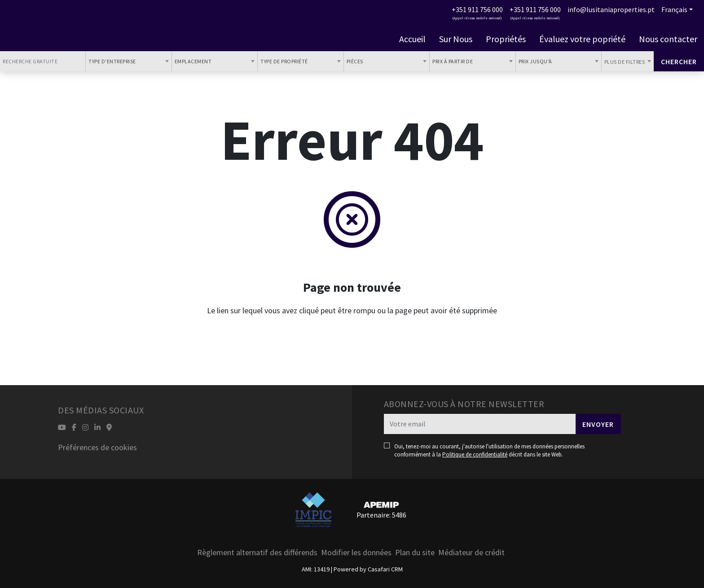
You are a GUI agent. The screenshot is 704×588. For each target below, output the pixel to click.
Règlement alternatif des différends (257, 552)
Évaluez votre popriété (582, 39)
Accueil (412, 39)
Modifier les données (356, 552)
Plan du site (415, 552)
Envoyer (598, 424)
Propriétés (506, 39)
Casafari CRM (385, 569)
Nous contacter (668, 39)
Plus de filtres (625, 62)
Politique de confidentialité (475, 454)
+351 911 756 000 (477, 9)
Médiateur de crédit (471, 552)
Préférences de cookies (97, 447)
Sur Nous (456, 39)
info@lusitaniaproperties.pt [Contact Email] (611, 9)
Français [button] (674, 9)
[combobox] (128, 61)
